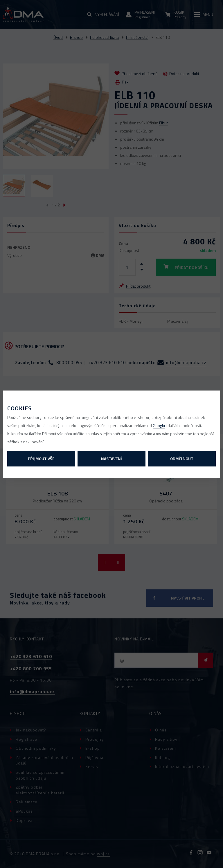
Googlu (159, 425)
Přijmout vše (41, 458)
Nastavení (111, 458)
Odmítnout (182, 458)
